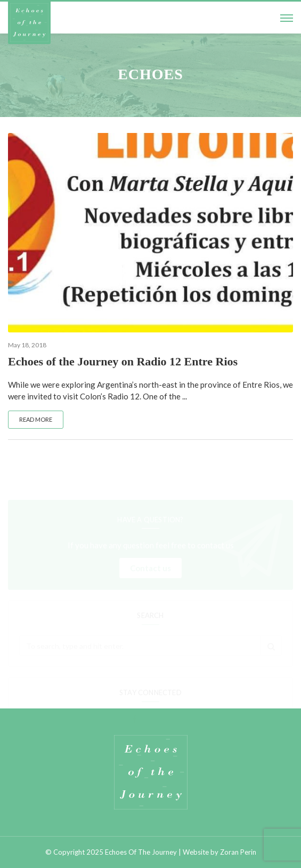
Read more (36, 419)
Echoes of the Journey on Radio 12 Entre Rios (123, 361)
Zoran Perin (238, 852)
